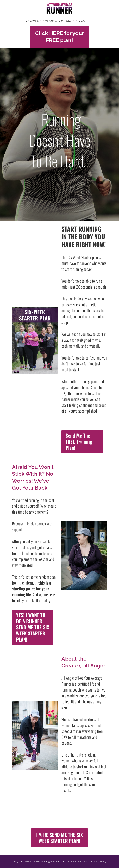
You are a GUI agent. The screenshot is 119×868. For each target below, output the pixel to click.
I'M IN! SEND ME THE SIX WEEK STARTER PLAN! (59, 838)
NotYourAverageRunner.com (49, 862)
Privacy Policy (99, 862)
